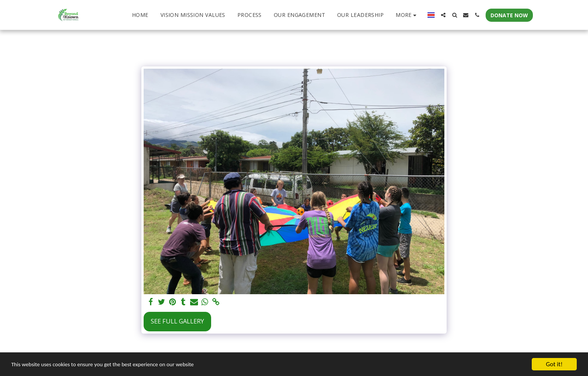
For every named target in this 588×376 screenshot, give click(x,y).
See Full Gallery (177, 321)
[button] (443, 15)
